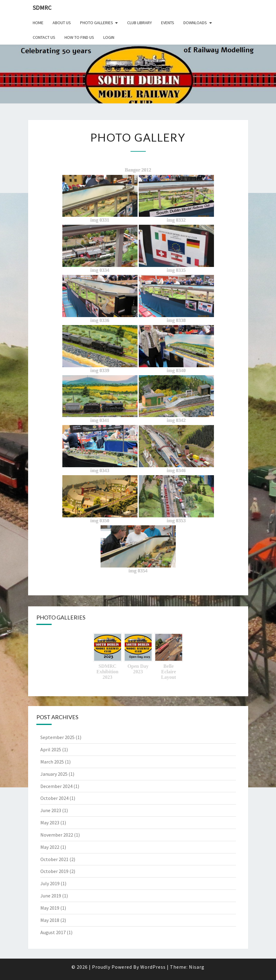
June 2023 (51, 810)
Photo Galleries (97, 23)
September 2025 (57, 737)
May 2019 (50, 908)
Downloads (195, 23)
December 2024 (56, 786)
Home (38, 23)
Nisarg (197, 967)
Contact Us (44, 37)
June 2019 (51, 896)
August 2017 (53, 932)
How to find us (79, 37)
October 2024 (54, 798)
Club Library (140, 23)
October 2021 (54, 859)
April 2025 (51, 749)
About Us (62, 23)
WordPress (153, 967)
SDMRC (42, 7)
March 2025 (52, 762)
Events (168, 23)
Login (109, 37)
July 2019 (50, 883)
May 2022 (50, 847)
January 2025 (54, 774)
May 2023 (50, 823)
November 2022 (57, 835)
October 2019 (54, 871)
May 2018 (50, 920)
